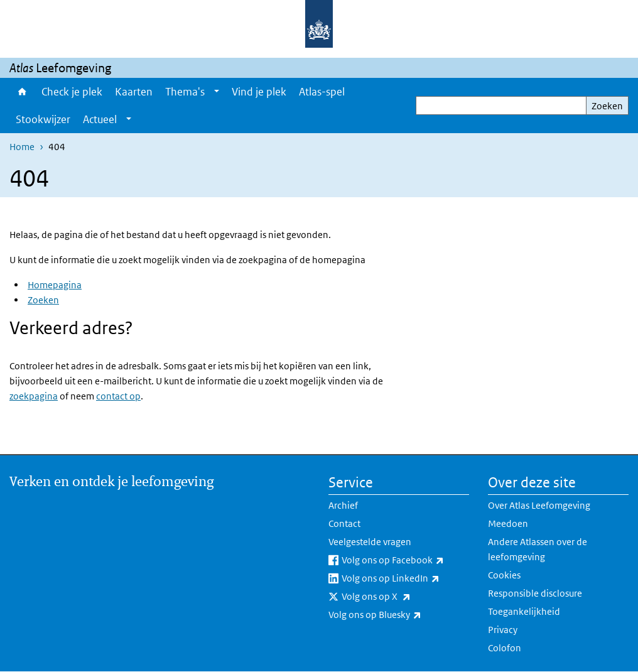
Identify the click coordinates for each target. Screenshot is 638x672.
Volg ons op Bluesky (399, 615)
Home (22, 92)
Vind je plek (259, 92)
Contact (344, 523)
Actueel (100, 119)
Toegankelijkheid (524, 611)
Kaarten (134, 92)
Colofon (505, 648)
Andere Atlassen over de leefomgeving (538, 549)
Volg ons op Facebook (405, 560)
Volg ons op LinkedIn (405, 578)
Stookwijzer (43, 119)
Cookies (504, 575)
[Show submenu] (217, 92)
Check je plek (72, 92)
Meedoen (508, 523)
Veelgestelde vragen (370, 542)
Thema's (185, 92)
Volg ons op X (404, 597)
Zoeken (607, 106)
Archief (343, 505)
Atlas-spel (322, 92)
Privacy (503, 630)
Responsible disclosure (535, 593)
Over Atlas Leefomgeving (539, 505)
